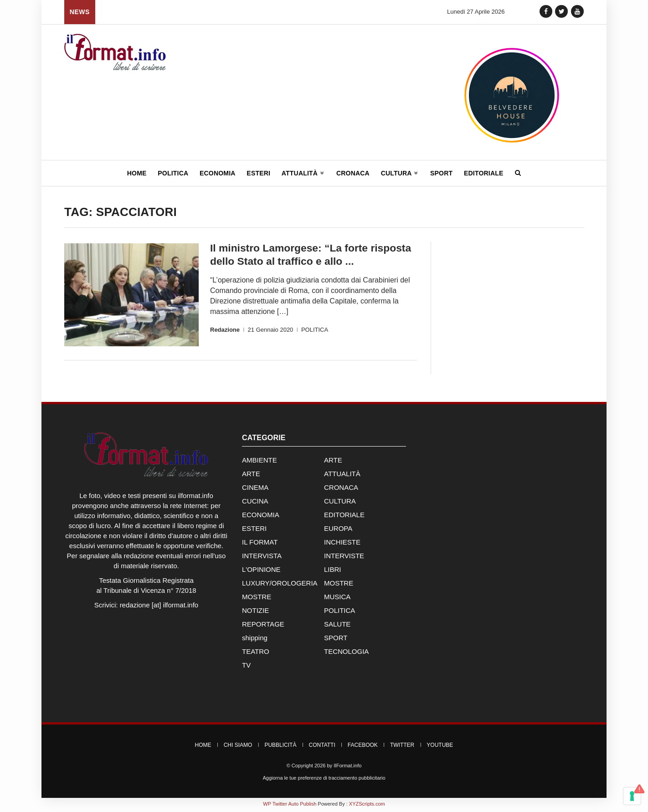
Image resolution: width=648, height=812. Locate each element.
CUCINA (255, 503)
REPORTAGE (263, 626)
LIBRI (333, 571)
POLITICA (315, 329)
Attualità (303, 173)
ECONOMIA (261, 516)
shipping (255, 640)
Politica (173, 173)
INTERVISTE (344, 558)
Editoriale (484, 173)
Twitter (402, 747)
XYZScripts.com (367, 806)
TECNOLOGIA (346, 653)
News (80, 12)
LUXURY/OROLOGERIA (280, 585)
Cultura (400, 173)
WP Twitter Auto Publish (290, 806)
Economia (218, 173)
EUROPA (338, 530)
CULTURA (340, 503)
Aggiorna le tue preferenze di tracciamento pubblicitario (324, 780)
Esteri (258, 173)
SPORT (336, 640)
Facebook (363, 747)
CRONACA (341, 489)
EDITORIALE (344, 516)
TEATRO (256, 653)
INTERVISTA (262, 558)
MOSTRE (339, 585)
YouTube (440, 747)
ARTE (333, 462)
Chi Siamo (238, 747)
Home (137, 173)
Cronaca (353, 173)
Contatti (322, 747)
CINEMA (255, 489)
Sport (441, 173)
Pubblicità (280, 747)
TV (246, 667)
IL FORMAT (260, 544)
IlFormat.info (347, 767)
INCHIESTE (342, 544)
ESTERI (254, 530)
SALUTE (337, 626)
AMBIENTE (260, 462)
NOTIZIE (255, 612)
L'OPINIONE (261, 571)
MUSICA (337, 599)
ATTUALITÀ (342, 475)
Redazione (225, 329)
